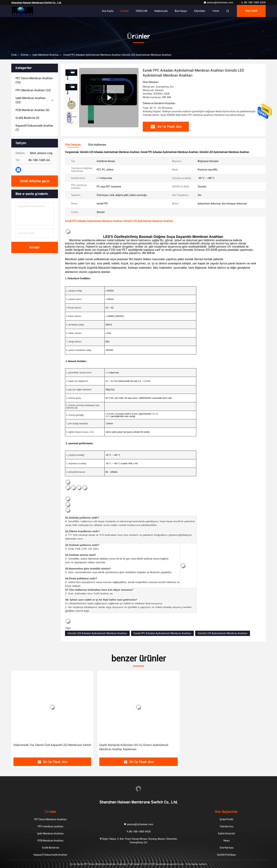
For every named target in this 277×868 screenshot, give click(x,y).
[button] (71, 123)
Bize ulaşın (181, 11)
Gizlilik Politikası (226, 855)
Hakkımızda (161, 11)
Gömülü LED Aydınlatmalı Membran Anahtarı (223, 633)
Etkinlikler (200, 11)
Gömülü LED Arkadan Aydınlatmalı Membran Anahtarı (97, 633)
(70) (34, 80)
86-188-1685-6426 (253, 2)
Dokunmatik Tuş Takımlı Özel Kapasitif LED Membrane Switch (52, 745)
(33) (31, 100)
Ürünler (125, 11)
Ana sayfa (108, 11)
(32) (33, 90)
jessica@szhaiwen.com (219, 2)
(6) (32, 110)
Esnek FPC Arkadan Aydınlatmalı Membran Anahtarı (162, 633)
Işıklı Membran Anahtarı (46, 55)
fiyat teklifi (251, 11)
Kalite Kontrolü (227, 834)
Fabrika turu (227, 826)
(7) (34, 128)
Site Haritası (227, 848)
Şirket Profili (226, 819)
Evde (14, 55)
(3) (27, 118)
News (227, 841)
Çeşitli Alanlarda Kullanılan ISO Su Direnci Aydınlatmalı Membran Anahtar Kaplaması (134, 747)
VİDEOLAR (142, 11)
